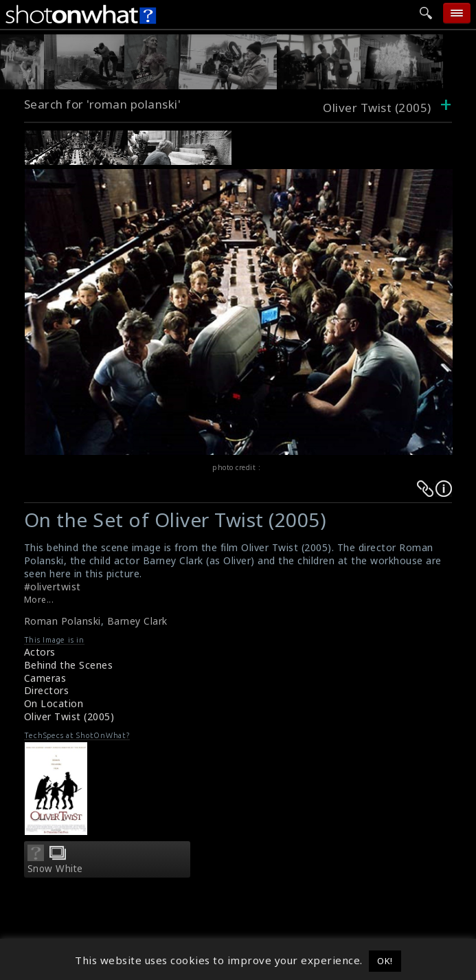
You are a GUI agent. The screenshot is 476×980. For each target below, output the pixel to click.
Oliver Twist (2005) (69, 716)
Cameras (45, 678)
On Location (54, 703)
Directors (47, 690)
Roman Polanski (63, 621)
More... (39, 600)
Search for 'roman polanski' (103, 104)
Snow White (55, 869)
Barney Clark (137, 621)
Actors (40, 652)
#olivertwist (53, 587)
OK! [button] (385, 961)
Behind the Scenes (69, 665)
